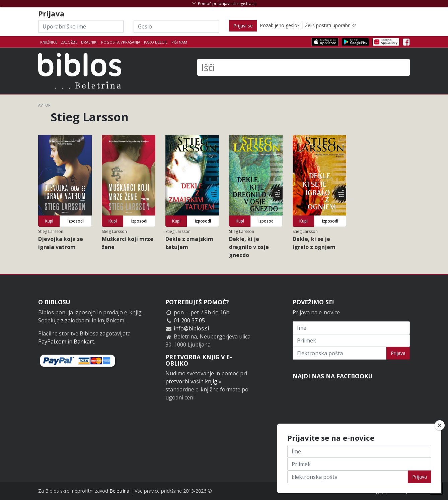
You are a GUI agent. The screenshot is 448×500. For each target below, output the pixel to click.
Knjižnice (49, 42)
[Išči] (304, 67)
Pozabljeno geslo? (280, 25)
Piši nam (179, 42)
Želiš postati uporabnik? (330, 25)
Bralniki (89, 42)
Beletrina (119, 491)
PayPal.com (52, 341)
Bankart (84, 341)
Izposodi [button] (76, 221)
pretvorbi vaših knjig (191, 381)
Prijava (398, 353)
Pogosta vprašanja (121, 42)
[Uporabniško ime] (81, 26)
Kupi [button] (49, 221)
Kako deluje (156, 42)
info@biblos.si (191, 328)
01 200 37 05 (189, 320)
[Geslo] (176, 26)
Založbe (69, 42)
